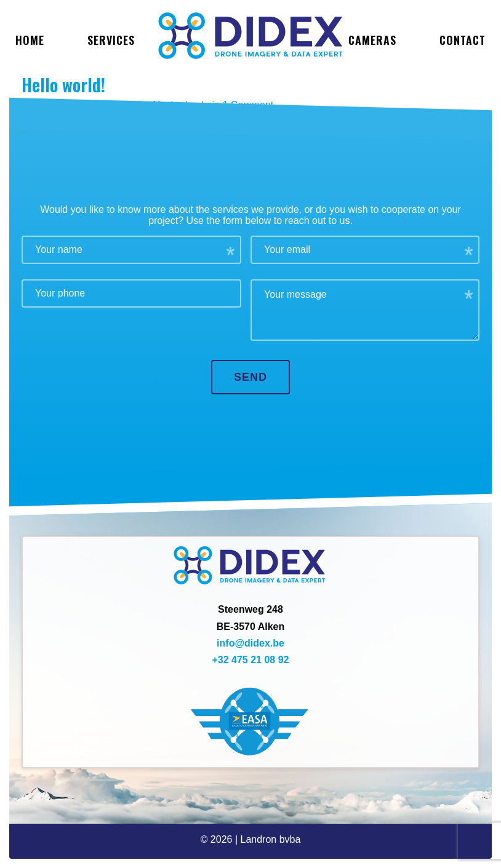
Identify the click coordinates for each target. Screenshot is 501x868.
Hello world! (63, 84)
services (111, 40)
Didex (250, 36)
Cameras (372, 40)
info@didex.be (250, 643)
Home (30, 40)
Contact (463, 40)
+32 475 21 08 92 (250, 660)
